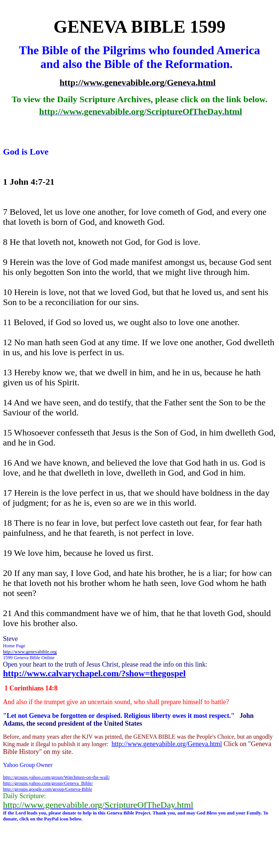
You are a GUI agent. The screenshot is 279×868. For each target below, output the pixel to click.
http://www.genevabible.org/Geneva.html (167, 744)
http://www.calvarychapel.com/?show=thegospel (94, 673)
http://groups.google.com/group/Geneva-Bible (47, 789)
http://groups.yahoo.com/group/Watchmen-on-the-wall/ (56, 777)
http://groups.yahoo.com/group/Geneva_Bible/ (48, 783)
